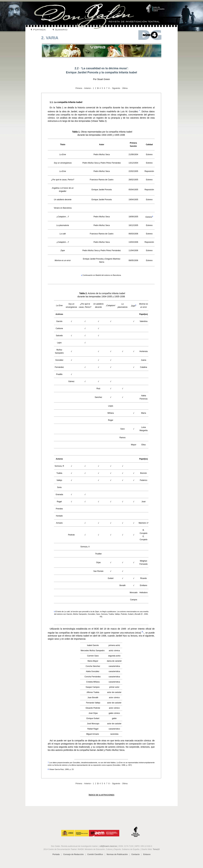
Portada (56, 854)
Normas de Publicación (117, 854)
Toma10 (156, 849)
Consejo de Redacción (74, 854)
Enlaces (147, 854)
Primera (79, 88)
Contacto (135, 854)
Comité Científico (95, 854)
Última (125, 88)
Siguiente (116, 88)
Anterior (88, 88)
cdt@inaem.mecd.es (108, 846)
